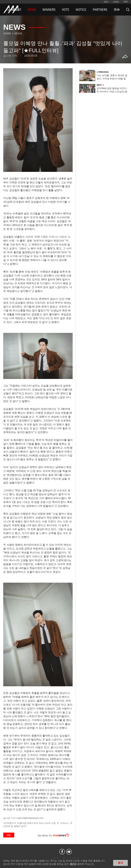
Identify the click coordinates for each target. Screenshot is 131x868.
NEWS (32, 10)
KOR (126, 2)
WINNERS (49, 10)
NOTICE (81, 10)
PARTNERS (100, 10)
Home (7, 34)
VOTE (66, 10)
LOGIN (116, 2)
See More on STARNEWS (55, 835)
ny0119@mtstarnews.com (30, 818)
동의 (120, 863)
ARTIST (16, 10)
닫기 (126, 863)
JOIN (106, 2)
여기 (72, 864)
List (9, 835)
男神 (117, 10)
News (18, 34)
